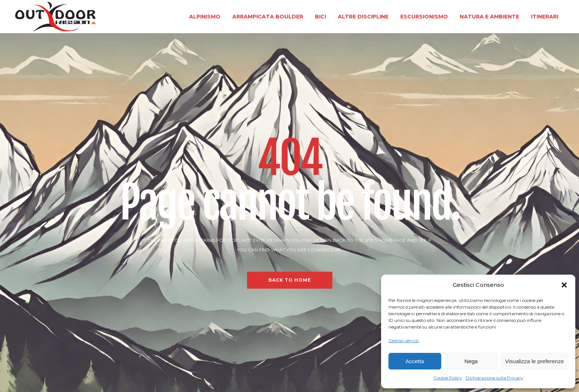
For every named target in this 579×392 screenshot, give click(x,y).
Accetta (415, 361)
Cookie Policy (448, 378)
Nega (471, 361)
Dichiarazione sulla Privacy (494, 378)
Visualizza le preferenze (535, 361)
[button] (564, 285)
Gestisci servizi (404, 341)
